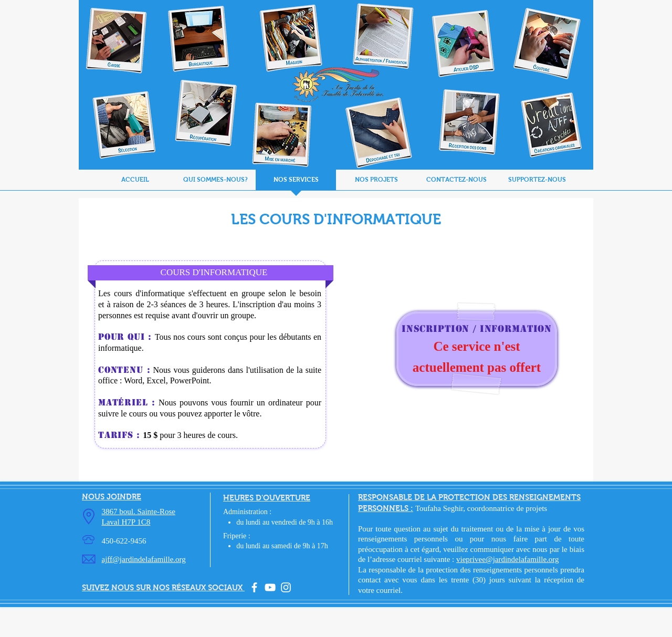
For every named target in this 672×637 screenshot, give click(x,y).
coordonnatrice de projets (507, 508)
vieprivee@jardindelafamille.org (508, 559)
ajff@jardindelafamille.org (144, 559)
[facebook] (254, 587)
